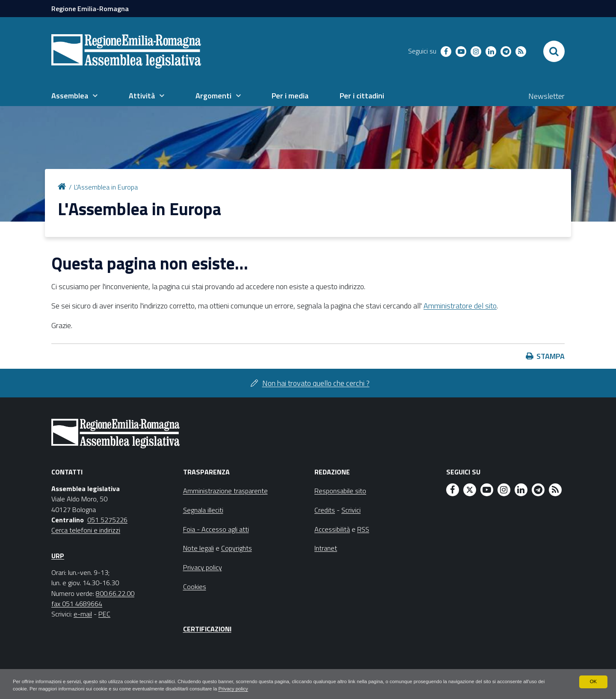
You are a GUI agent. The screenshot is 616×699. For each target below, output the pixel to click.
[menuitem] (74, 96)
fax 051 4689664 (77, 604)
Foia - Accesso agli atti (216, 529)
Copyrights (237, 548)
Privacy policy (270, 689)
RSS (363, 529)
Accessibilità (332, 529)
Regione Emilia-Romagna (90, 9)
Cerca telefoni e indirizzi (86, 530)
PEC (104, 614)
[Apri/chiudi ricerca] (554, 51)
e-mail (83, 614)
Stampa (551, 356)
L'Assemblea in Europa (106, 187)
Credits (325, 510)
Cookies (195, 586)
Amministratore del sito (460, 306)
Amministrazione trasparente (225, 491)
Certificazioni (207, 629)
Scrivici (351, 510)
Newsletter (546, 96)
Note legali (198, 548)
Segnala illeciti (203, 510)
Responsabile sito (340, 491)
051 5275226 (107, 520)
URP (58, 556)
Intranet (326, 548)
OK (593, 681)
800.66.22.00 (115, 593)
